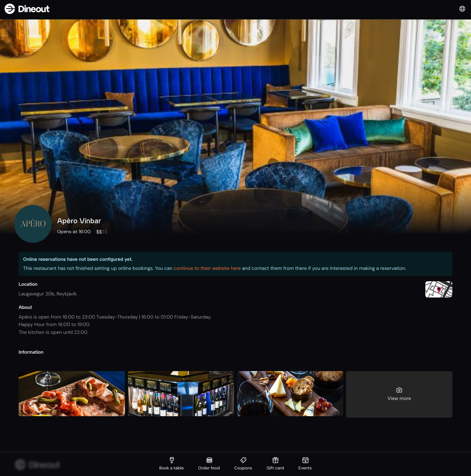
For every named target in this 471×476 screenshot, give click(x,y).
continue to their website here (207, 268)
